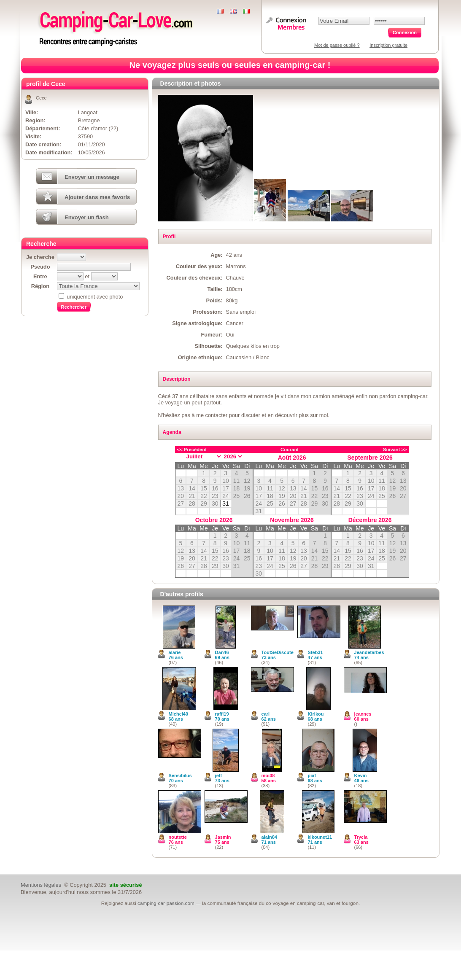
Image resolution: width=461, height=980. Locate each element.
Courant (290, 450)
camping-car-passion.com (166, 903)
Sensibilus (180, 775)
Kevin (361, 775)
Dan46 (222, 652)
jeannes (363, 714)
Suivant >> (395, 450)
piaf (312, 775)
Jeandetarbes (369, 652)
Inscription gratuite (388, 45)
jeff (219, 775)
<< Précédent (192, 450)
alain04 (269, 837)
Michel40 (178, 714)
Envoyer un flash (87, 217)
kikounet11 (320, 837)
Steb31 (315, 652)
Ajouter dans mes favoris (97, 197)
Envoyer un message (92, 177)
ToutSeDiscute (278, 652)
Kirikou (316, 714)
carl (266, 714)
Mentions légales (41, 885)
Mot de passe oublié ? (337, 45)
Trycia (361, 837)
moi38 (268, 775)
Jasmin (223, 837)
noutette (178, 837)
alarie (175, 652)
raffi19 (222, 714)
